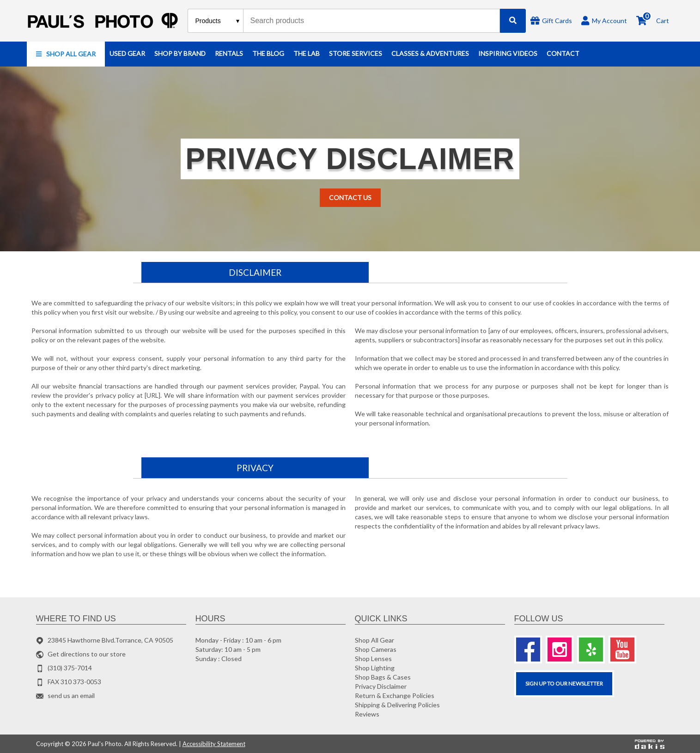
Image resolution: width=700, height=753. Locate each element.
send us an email (71, 695)
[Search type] (218, 21)
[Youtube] (622, 650)
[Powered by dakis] (650, 744)
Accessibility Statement (214, 744)
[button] (66, 54)
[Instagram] (560, 650)
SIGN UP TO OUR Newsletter (564, 683)
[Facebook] (528, 650)
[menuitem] (66, 54)
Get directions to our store (87, 654)
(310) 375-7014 (70, 668)
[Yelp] (591, 650)
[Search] (513, 21)
